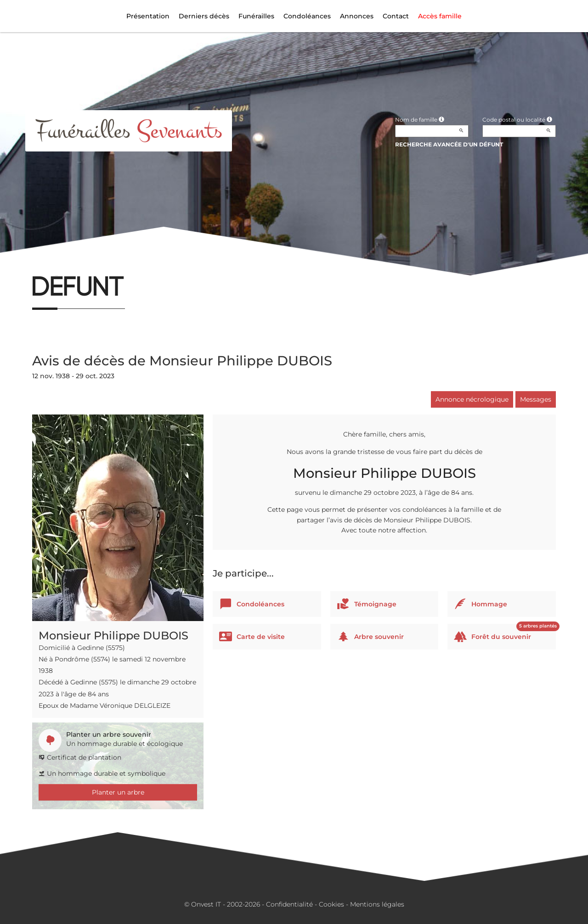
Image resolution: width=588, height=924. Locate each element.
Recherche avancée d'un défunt (449, 144)
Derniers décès (204, 16)
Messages (536, 399)
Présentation (148, 16)
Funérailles (256, 16)
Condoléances (307, 16)
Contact (396, 16)
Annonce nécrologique (472, 399)
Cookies (331, 904)
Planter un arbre (118, 792)
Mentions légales (377, 904)
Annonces (357, 16)
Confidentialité (289, 904)
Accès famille (440, 16)
